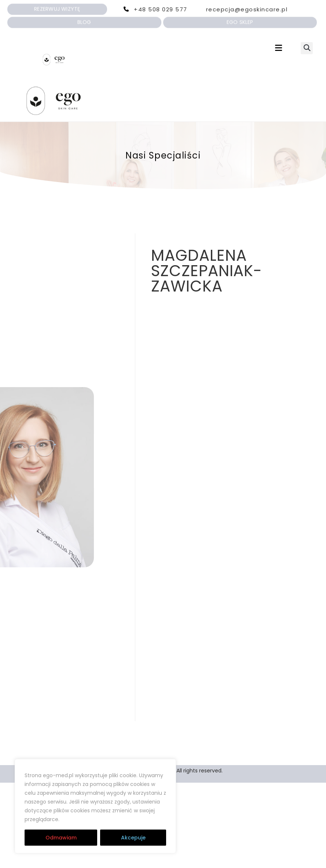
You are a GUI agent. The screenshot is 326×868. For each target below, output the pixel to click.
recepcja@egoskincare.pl (247, 9)
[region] (95, 806)
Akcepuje (133, 838)
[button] (278, 48)
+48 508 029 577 (161, 9)
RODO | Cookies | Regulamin (106, 819)
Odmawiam (61, 838)
